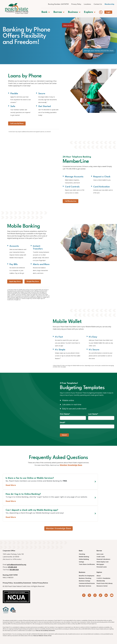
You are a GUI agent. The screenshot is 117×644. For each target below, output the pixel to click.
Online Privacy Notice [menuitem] (40, 583)
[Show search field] (103, 11)
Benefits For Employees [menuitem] (87, 576)
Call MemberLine (72, 213)
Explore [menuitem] (99, 572)
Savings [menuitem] (81, 562)
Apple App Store (17, 299)
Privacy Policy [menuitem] (76, 4)
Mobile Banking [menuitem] (84, 557)
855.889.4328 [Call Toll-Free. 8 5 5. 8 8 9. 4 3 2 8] (14, 570)
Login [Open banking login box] (110, 11)
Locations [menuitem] (87, 4)
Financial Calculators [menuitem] (103, 559)
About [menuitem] (99, 576)
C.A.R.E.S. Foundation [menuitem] (103, 578)
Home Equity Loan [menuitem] (103, 562)
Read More (11, 517)
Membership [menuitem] (109, 4)
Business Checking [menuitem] (85, 578)
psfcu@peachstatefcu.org (17, 565)
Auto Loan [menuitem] (100, 554)
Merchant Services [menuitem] (85, 586)
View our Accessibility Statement (45, 631)
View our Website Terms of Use (42, 636)
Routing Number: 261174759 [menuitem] (58, 4)
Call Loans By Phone (19, 134)
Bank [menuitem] (81, 551)
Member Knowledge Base (74, 489)
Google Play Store (38, 299)
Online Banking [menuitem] (84, 559)
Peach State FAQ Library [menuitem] (105, 584)
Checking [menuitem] (82, 554)
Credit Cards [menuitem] (101, 557)
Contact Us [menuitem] (98, 4)
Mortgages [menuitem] (100, 565)
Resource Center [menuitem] (102, 586)
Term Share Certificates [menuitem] (87, 565)
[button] (48, 11)
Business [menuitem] (82, 572)
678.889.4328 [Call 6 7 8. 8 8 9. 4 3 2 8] (12, 567)
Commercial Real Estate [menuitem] (87, 584)
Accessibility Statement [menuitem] (22, 583)
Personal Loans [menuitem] (102, 567)
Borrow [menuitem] (99, 551)
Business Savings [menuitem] (85, 581)
